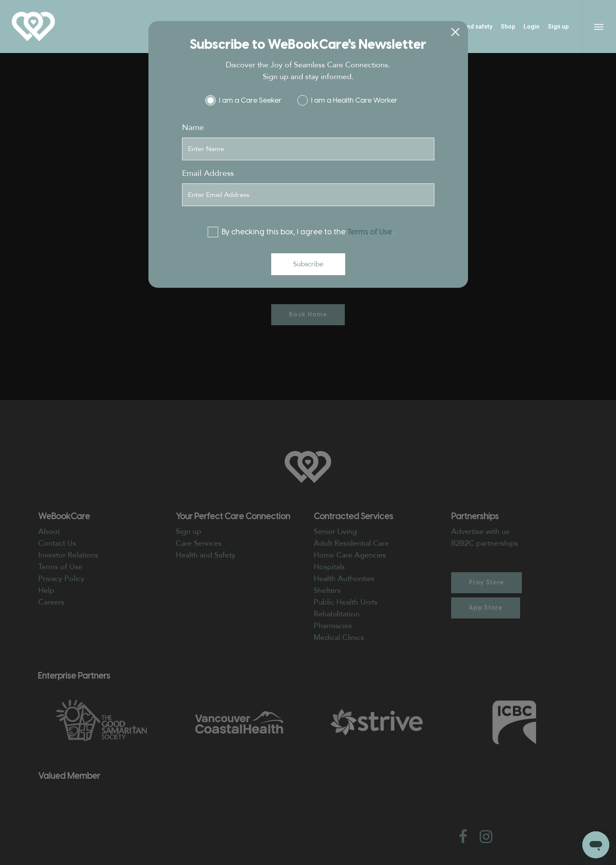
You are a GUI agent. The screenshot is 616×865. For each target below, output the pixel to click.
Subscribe (308, 264)
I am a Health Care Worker (351, 100)
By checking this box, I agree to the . (305, 232)
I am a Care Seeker (247, 100)
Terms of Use (370, 232)
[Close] (455, 33)
